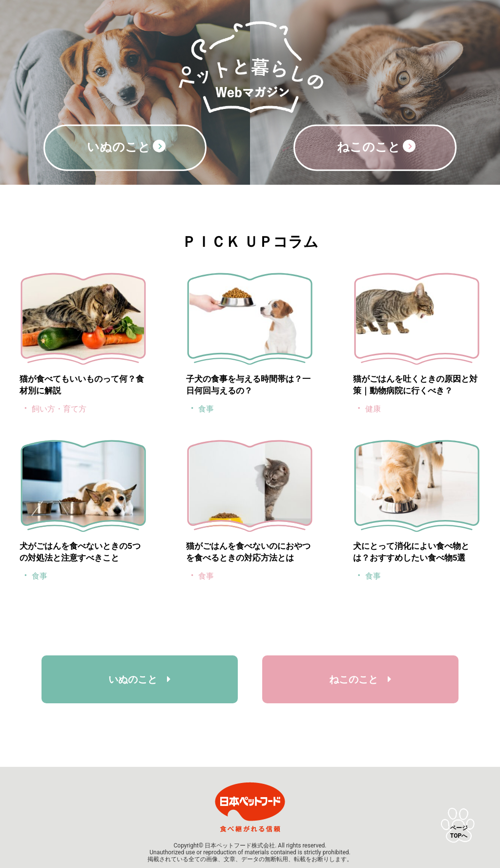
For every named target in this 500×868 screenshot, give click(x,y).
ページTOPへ (459, 832)
